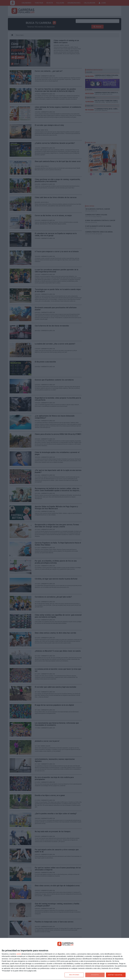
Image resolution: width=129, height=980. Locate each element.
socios (19, 954)
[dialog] (64, 959)
